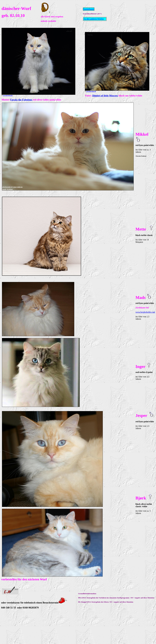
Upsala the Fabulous (21, 100)
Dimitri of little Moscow (105, 96)
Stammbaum (89, 9)
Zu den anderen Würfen (94, 19)
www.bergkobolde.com (145, 312)
